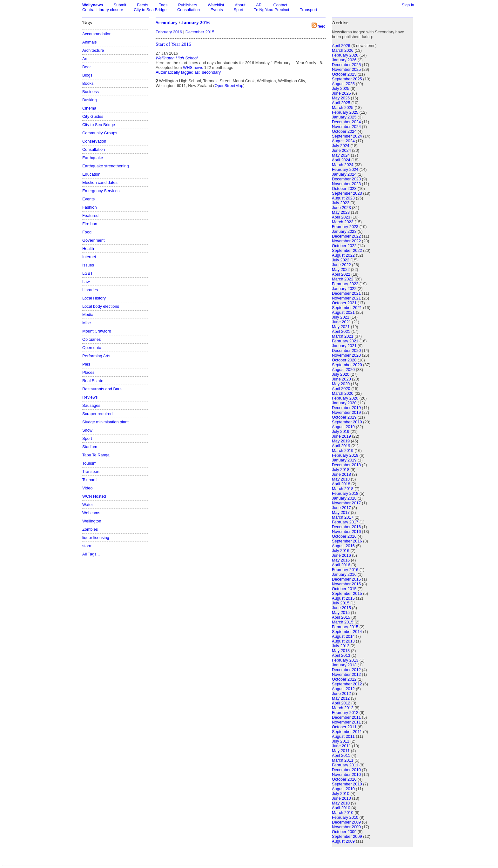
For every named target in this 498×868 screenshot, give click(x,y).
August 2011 (343, 736)
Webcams (91, 513)
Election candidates (100, 182)
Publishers (188, 5)
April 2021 (341, 331)
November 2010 (346, 774)
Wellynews (93, 5)
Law (86, 282)
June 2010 (341, 798)
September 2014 (347, 632)
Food (87, 232)
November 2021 (346, 298)
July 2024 (341, 146)
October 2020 (344, 360)
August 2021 (343, 312)
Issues (88, 265)
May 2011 (341, 751)
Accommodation (97, 34)
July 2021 (341, 317)
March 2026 (343, 50)
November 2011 (346, 722)
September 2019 (347, 422)
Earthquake (93, 158)
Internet (89, 257)
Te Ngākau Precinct (272, 10)
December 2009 (346, 822)
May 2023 (341, 212)
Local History (94, 298)
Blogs (87, 75)
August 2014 (343, 636)
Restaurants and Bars (102, 389)
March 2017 (343, 517)
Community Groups (100, 133)
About (240, 5)
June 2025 (341, 93)
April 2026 (341, 46)
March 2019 (343, 451)
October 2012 (344, 679)
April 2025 (341, 103)
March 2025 (343, 108)
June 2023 (341, 208)
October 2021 (344, 303)
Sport (238, 10)
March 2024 (343, 165)
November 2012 (346, 674)
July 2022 (341, 260)
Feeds (143, 5)
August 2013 (343, 641)
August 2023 (343, 198)
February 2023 (345, 227)
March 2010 (343, 813)
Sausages (91, 405)
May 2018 (341, 479)
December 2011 (346, 717)
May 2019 (341, 441)
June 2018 (341, 474)
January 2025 (344, 117)
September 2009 (347, 836)
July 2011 (341, 741)
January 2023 (344, 231)
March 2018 (343, 489)
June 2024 (341, 150)
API (259, 5)
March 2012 (343, 708)
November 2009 (346, 827)
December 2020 (346, 350)
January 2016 (195, 22)
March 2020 (343, 393)
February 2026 (345, 55)
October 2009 (344, 832)
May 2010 (341, 803)
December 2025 (346, 65)
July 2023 (341, 203)
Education (91, 174)
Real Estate (93, 381)
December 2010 (346, 770)
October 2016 (344, 536)
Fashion (90, 207)
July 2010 (341, 794)
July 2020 (341, 374)
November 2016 (346, 532)
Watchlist (216, 5)
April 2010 (341, 808)
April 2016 (341, 565)
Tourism (89, 463)
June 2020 (341, 379)
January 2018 (344, 498)
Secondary (167, 22)
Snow (87, 430)
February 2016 (169, 32)
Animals (90, 42)
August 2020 (343, 370)
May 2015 (341, 612)
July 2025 (341, 88)
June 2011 (341, 746)
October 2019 (344, 417)
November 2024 (346, 127)
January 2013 (344, 665)
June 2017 (341, 508)
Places (88, 372)
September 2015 (347, 593)
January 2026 (344, 60)
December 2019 (346, 408)
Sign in (408, 5)
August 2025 (343, 84)
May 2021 (341, 327)
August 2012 (343, 689)
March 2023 (343, 222)
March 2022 (343, 279)
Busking (90, 100)
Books (88, 83)
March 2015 (343, 622)
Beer (87, 67)
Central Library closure (103, 10)
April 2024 (341, 160)
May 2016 (341, 560)
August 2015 (343, 598)
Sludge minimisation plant (105, 422)
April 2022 (341, 274)
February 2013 (345, 660)
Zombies (90, 529)
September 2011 (347, 732)
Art (85, 59)
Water (88, 505)
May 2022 (341, 269)
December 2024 (346, 122)
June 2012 (341, 693)
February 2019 (345, 455)
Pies (86, 364)
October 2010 (344, 779)
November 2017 (346, 503)
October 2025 (344, 74)
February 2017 (345, 522)
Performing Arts (96, 356)
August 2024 (343, 141)
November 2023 (346, 184)
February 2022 (345, 284)
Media (88, 315)
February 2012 (345, 713)
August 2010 (343, 789)
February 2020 (345, 398)
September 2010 (347, 784)
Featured (90, 215)
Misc (86, 323)
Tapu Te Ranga (96, 455)
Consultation (188, 10)
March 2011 (343, 760)
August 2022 (343, 255)
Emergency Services (101, 191)
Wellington (92, 521)
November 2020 (346, 355)
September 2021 (347, 308)
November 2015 (346, 584)
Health (88, 249)
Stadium (90, 447)
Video (87, 488)
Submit (120, 5)
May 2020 (341, 384)
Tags (163, 5)
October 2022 (344, 246)
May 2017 (341, 512)
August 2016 (343, 546)
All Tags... (91, 554)
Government (93, 240)
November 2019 (346, 412)
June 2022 (341, 265)
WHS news (193, 67)
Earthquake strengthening (106, 166)
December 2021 (346, 293)
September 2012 (347, 684)
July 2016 (341, 551)
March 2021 (343, 336)
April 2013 (341, 655)
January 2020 (344, 403)
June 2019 (341, 436)
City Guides (93, 116)
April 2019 (341, 446)
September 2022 (347, 250)
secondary (211, 72)
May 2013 (341, 651)
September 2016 (347, 541)
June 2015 (341, 608)
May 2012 (341, 698)
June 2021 (341, 322)
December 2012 (346, 670)
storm (87, 546)
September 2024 (347, 136)
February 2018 (345, 493)
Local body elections (101, 306)
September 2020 (347, 365)
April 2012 (341, 703)
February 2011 (345, 765)
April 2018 (341, 484)
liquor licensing (96, 538)
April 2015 (341, 617)
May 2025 (341, 98)
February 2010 (345, 817)
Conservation (94, 141)
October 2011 (344, 727)
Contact (280, 5)
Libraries (90, 290)
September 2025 (347, 79)
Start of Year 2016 (173, 44)
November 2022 (346, 241)
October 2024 (344, 131)
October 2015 (344, 589)
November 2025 (346, 69)
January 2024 (344, 174)
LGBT (87, 273)
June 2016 (341, 555)
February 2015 (345, 627)
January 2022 (344, 289)
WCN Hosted (94, 496)
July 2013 (341, 646)
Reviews (90, 397)
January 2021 (344, 346)
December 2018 (346, 465)
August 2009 (343, 841)
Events (217, 10)
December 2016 (346, 527)
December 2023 (346, 179)
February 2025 (345, 112)
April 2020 (341, 389)
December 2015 (200, 32)
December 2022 (346, 236)
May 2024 (341, 155)
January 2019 (344, 460)
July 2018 (341, 470)
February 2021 (345, 341)
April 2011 (341, 755)
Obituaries (91, 339)
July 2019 (341, 431)
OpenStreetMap (229, 86)
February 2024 (345, 169)
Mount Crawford (97, 331)
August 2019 (343, 427)
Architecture (93, 50)
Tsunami (90, 480)
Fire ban (90, 224)
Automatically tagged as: (178, 72)
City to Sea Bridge (150, 10)
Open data (92, 348)
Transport (308, 10)
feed (322, 26)
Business (91, 92)
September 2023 (347, 193)
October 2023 (344, 188)
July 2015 (341, 603)
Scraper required (97, 414)
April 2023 (341, 217)
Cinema (89, 108)
